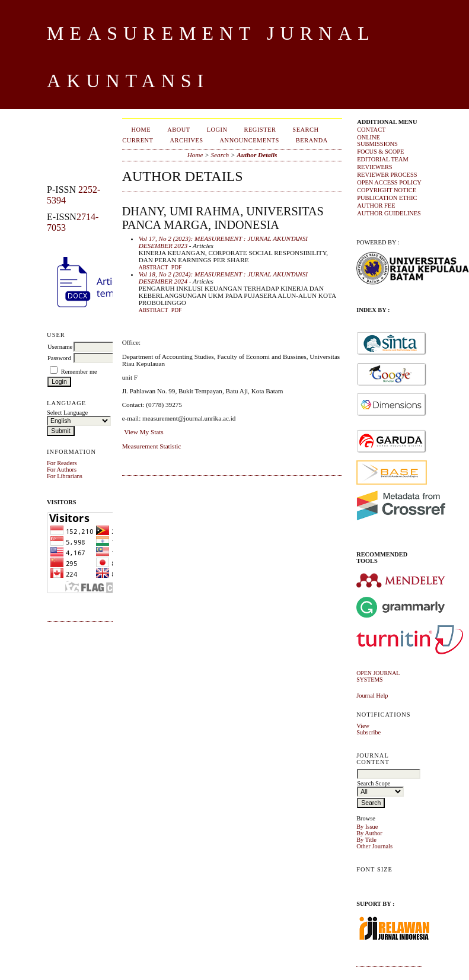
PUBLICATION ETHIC (387, 198)
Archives (186, 140)
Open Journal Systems (378, 676)
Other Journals (374, 846)
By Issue (367, 827)
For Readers (62, 463)
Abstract (154, 268)
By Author (369, 833)
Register (260, 130)
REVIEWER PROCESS (387, 175)
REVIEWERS (374, 167)
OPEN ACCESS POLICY (389, 182)
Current (138, 140)
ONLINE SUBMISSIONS (377, 141)
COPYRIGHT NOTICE (387, 190)
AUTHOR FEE (376, 206)
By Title (366, 840)
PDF (176, 268)
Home (141, 130)
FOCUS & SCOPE (380, 152)
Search (305, 130)
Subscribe (368, 732)
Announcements (250, 140)
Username (60, 347)
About (178, 130)
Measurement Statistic (152, 446)
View (363, 726)
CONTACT (371, 130)
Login (217, 130)
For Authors (62, 470)
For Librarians (65, 476)
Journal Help (372, 696)
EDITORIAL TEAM (383, 159)
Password (59, 358)
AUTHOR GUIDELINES (389, 213)
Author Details (257, 155)
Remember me (79, 372)
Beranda (312, 140)
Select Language (67, 413)
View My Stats (143, 432)
